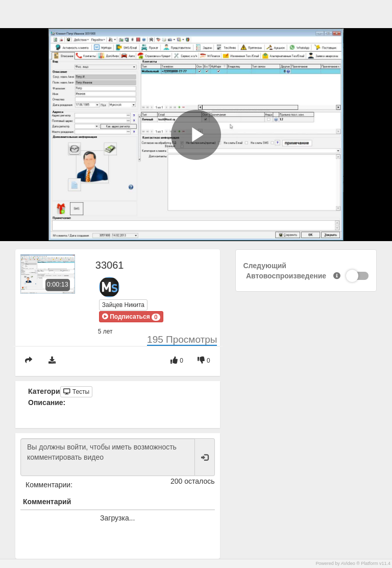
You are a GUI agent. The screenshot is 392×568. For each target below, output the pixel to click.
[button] (131, 317)
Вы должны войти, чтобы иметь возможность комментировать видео (108, 457)
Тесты (76, 392)
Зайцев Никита (123, 305)
